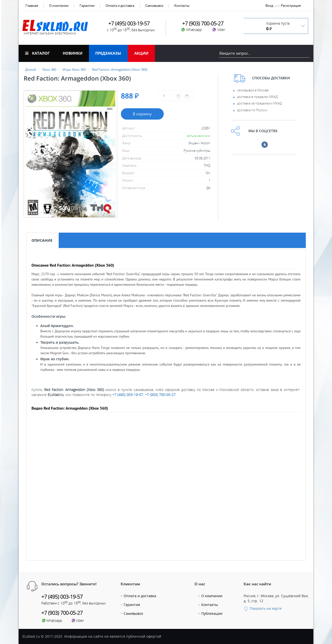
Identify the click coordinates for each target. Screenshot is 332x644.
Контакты (182, 6)
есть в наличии (199, 136)
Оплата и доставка (120, 6)
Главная (32, 6)
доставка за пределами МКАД (259, 103)
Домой (31, 69)
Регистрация (291, 6)
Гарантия (132, 605)
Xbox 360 (49, 69)
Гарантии (87, 6)
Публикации (212, 613)
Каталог (37, 53)
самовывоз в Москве (253, 90)
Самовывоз (154, 6)
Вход (269, 6)
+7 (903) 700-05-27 (160, 395)
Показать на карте (263, 608)
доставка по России (252, 110)
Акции (141, 53)
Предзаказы (108, 53)
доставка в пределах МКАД (257, 97)
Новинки (73, 53)
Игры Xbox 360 (74, 69)
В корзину (142, 114)
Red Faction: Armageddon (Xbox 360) (120, 69)
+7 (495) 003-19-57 (128, 395)
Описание (42, 240)
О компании (59, 6)
